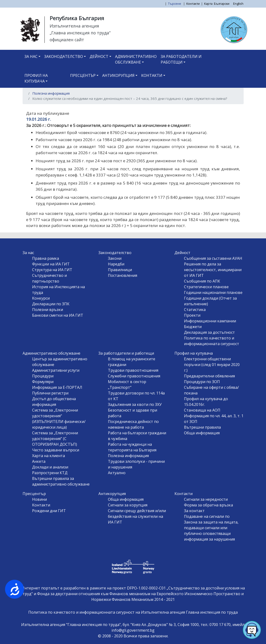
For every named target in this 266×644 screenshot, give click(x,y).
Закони (115, 258)
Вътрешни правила (202, 427)
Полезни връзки (48, 310)
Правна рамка (46, 258)
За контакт (194, 511)
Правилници (120, 270)
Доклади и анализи (50, 467)
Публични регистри (50, 393)
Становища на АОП (202, 410)
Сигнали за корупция (128, 505)
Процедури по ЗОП (202, 382)
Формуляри (43, 382)
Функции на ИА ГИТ (51, 264)
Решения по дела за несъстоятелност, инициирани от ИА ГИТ (213, 270)
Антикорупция (118, 75)
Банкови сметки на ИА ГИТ (58, 315)
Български (222, 4)
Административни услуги (56, 370)
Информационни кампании (210, 321)
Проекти (192, 315)
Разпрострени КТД (50, 473)
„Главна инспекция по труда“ (80, 33)
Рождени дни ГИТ (49, 511)
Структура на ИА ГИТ (52, 270)
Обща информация (202, 433)
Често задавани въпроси (56, 450)
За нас (31, 56)
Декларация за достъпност (209, 332)
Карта (208, 4)
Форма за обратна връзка (208, 505)
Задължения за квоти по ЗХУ (135, 404)
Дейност (99, 56)
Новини (39, 499)
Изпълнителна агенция (74, 26)
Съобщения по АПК (202, 281)
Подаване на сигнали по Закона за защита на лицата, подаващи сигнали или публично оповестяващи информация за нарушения (211, 528)
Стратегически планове (206, 287)
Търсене (175, 4)
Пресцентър (83, 75)
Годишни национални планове (213, 292)
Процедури (43, 376)
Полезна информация (51, 93)
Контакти (193, 4)
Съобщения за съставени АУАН (213, 258)
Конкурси (41, 298)
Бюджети (193, 327)
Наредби (116, 264)
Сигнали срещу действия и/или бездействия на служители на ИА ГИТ (137, 516)
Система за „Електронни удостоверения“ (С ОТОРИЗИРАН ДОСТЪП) (55, 439)
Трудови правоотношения (133, 370)
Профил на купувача (36, 78)
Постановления (123, 275)
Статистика (195, 310)
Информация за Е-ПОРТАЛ (57, 387)
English (238, 4)
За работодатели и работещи (181, 59)
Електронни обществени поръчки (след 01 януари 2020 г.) (212, 365)
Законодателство (64, 56)
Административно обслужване (136, 59)
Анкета (39, 461)
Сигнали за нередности (206, 499)
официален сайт (67, 40)
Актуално (117, 473)
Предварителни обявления (209, 376)
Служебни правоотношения (134, 376)
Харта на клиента (48, 456)
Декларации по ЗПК (51, 304)
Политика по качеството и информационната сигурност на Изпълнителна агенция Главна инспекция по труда (133, 612)
